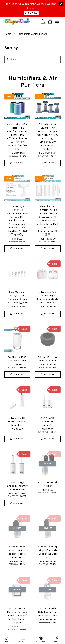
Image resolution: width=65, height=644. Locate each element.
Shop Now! (31, 13)
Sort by (11, 48)
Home (8, 34)
